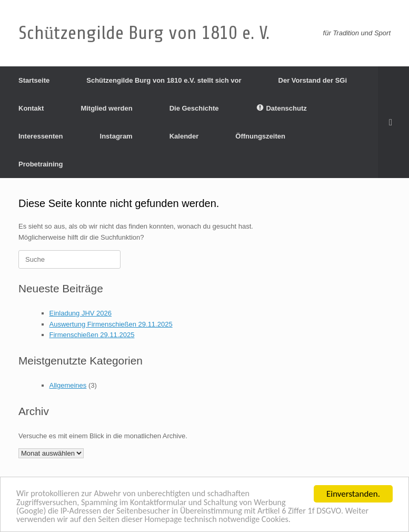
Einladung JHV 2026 (81, 313)
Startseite (34, 80)
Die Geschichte (194, 108)
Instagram (116, 136)
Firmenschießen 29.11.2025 (92, 335)
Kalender (184, 136)
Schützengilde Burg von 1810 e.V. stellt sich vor (164, 80)
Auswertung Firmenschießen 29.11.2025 (111, 324)
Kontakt (31, 108)
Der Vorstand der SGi (313, 80)
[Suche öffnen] (393, 122)
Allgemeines (68, 385)
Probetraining (41, 164)
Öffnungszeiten (260, 136)
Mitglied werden (106, 108)
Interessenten (41, 136)
